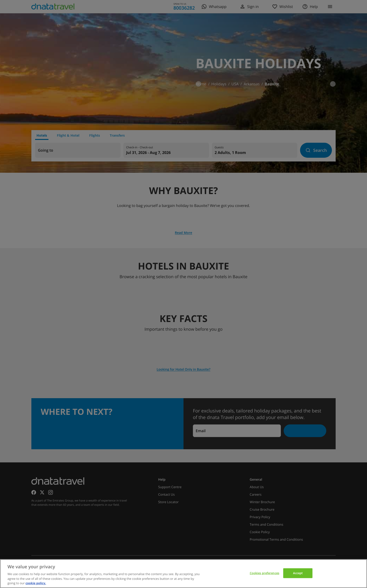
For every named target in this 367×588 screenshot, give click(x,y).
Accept (298, 573)
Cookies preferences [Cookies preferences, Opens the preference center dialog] (264, 573)
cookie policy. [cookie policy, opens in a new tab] (36, 583)
